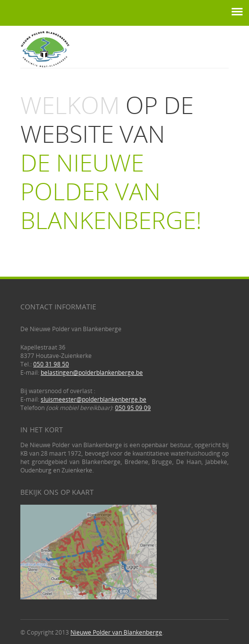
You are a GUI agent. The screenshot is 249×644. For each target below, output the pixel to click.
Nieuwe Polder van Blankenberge (116, 632)
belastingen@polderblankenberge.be (92, 373)
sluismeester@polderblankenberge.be (93, 399)
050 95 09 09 (133, 408)
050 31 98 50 (51, 364)
